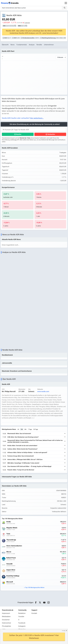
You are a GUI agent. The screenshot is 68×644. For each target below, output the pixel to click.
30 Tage (36, 429)
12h (22, 429)
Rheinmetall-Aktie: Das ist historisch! (19, 434)
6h (18, 429)
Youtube (21, 617)
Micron (9, 552)
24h (25, 429)
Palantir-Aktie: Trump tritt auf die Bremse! (21, 470)
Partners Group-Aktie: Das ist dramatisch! (21, 456)
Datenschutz (6, 623)
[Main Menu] (66, 3)
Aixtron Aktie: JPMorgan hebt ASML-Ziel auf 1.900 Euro (25, 460)
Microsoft (10, 582)
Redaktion (22, 613)
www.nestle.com (43, 392)
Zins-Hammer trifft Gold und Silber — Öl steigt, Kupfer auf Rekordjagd (29, 466)
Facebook (22, 623)
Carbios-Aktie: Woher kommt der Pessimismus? (22, 449)
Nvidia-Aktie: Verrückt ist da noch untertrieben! (22, 446)
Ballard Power (11, 558)
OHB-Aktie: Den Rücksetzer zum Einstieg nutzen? (23, 437)
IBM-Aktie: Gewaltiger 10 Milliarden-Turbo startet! (23, 463)
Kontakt (34, 613)
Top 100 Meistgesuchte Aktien (35, 588)
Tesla (8, 534)
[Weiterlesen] (65, 434)
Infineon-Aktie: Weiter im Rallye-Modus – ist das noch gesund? (27, 453)
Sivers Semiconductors (14, 546)
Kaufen (19, 134)
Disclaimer (6, 620)
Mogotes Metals (12, 528)
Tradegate (27, 23)
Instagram (22, 626)
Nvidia (9, 522)
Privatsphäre (6, 626)
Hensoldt (9, 564)
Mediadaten (6, 617)
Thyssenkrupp (11, 540)
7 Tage (30, 429)
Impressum (6, 613)
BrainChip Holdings (13, 576)
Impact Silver (11, 570)
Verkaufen (51, 134)
